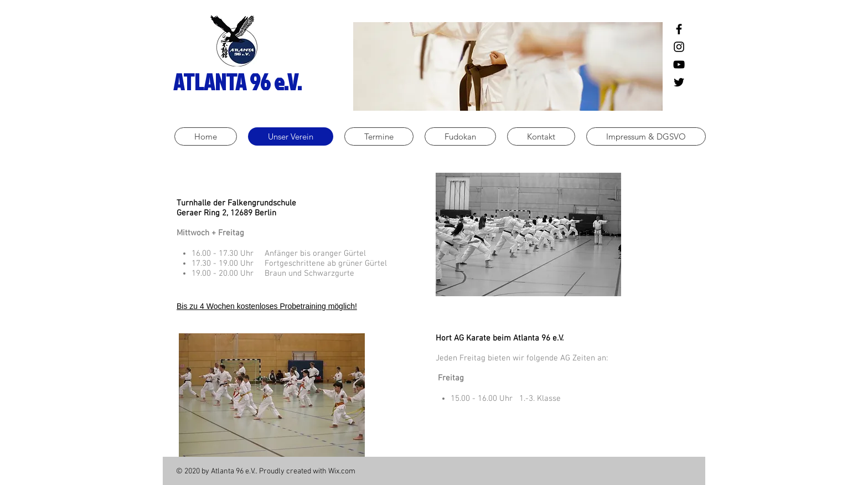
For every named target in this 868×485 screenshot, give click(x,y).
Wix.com (342, 471)
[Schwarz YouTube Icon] (679, 65)
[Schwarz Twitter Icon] (679, 82)
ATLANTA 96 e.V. (237, 82)
